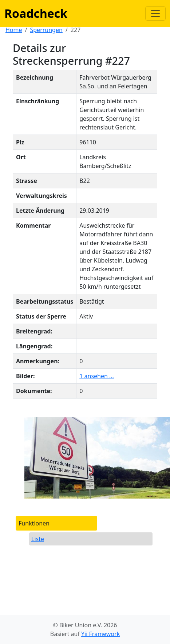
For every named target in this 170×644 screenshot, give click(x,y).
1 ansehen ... (97, 376)
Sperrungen (46, 30)
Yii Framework (100, 634)
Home (14, 30)
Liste (38, 539)
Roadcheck (36, 13)
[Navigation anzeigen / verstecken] (155, 13)
